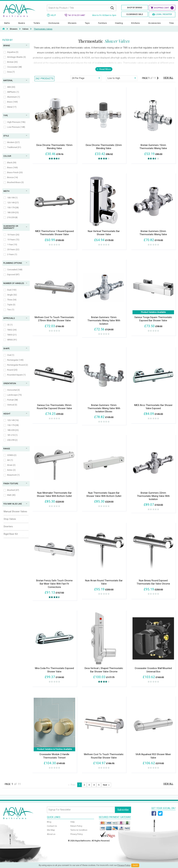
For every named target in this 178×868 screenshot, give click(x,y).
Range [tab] (7, 452)
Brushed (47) (13, 493)
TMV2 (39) (12, 333)
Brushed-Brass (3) (15, 186)
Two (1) (11, 313)
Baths (7, 25)
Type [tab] (6, 119)
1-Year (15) (12, 248)
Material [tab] (8, 84)
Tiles (171, 25)
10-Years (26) (13, 238)
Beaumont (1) (13, 478)
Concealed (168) (15, 273)
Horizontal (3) (13, 393)
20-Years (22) (13, 253)
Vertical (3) (12, 408)
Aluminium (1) (14, 100)
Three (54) (12, 303)
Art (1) (10, 463)
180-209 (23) (13, 433)
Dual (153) (12, 293)
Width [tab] (6, 194)
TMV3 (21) (12, 338)
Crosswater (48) (15, 70)
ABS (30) (11, 90)
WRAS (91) (12, 343)
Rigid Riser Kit (11, 537)
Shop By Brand (135, 8)
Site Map (51, 833)
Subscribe (123, 813)
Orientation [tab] (10, 387)
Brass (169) (12, 105)
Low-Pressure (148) (16, 130)
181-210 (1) (12, 438)
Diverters (8, 530)
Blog (49, 825)
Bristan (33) (12, 65)
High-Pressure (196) (16, 125)
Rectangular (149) (15, 363)
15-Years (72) (13, 243)
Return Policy (76, 829)
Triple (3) (11, 308)
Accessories (154, 25)
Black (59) (12, 166)
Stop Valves (10, 522)
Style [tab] (6, 139)
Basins (22, 25)
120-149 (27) (13, 206)
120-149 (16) (13, 423)
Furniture (102, 25)
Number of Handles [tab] (14, 286)
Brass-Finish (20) (15, 176)
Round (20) (12, 373)
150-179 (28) (13, 211)
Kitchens (135, 25)
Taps (87, 25)
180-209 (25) (13, 216)
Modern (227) (13, 145)
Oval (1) (11, 358)
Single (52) (12, 298)
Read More (105, 72)
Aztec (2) (11, 473)
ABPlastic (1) (13, 95)
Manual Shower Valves (15, 515)
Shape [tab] (6, 352)
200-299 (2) (12, 443)
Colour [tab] (7, 159)
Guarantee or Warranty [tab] (11, 230)
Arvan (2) (11, 468)
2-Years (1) (12, 258)
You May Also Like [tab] (13, 507)
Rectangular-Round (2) (18, 368)
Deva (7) (11, 75)
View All (168, 81)
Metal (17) (12, 110)
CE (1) (10, 328)
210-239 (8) (12, 221)
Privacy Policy (77, 837)
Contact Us (52, 829)
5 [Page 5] (99, 788)
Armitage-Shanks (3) (17, 60)
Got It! (135, 865)
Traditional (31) (14, 150)
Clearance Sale (135, 14)
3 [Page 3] (89, 788)
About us (51, 837)
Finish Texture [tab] (11, 487)
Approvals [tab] (9, 321)
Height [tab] (7, 417)
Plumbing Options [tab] (13, 266)
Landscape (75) (14, 398)
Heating (119, 25)
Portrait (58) (13, 403)
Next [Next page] (105, 788)
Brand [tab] (7, 49)
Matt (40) (11, 498)
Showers (72, 25)
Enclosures (54, 25)
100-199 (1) (12, 201)
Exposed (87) (13, 278)
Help (73, 825)
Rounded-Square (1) (16, 378)
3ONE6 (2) (12, 458)
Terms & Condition (79, 833)
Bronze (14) (13, 181)
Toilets (37, 25)
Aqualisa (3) (13, 55)
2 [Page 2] (84, 788)
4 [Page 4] (94, 788)
